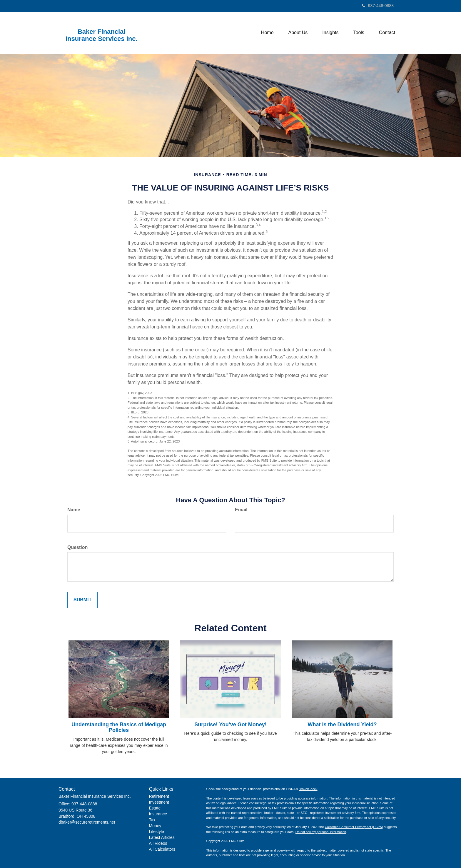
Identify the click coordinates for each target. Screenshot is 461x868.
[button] (298, 33)
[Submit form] (82, 600)
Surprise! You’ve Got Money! (230, 725)
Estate (155, 808)
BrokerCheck (308, 789)
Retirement (159, 796)
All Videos (158, 843)
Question (77, 547)
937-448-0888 (378, 6)
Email (241, 510)
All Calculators (162, 849)
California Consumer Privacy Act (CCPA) (354, 827)
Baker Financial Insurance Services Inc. (102, 35)
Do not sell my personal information (321, 832)
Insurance (158, 814)
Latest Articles (162, 837)
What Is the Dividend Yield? (342, 725)
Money (155, 826)
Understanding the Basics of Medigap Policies (119, 727)
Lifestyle (157, 832)
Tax (152, 820)
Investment (159, 802)
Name (74, 510)
